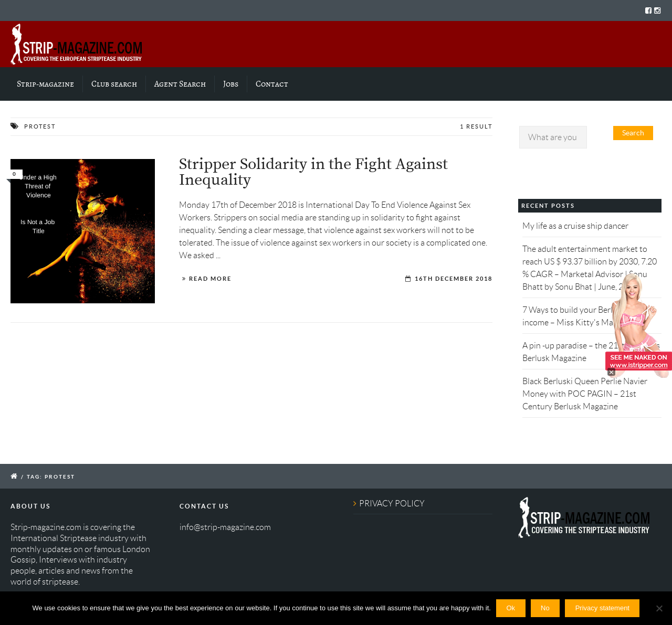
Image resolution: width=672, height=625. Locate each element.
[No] (659, 608)
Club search (114, 84)
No (545, 608)
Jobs (231, 84)
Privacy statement (602, 608)
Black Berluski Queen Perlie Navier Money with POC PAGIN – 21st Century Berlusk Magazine (585, 394)
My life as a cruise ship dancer (575, 226)
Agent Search (180, 84)
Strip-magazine (45, 84)
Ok (511, 608)
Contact (272, 84)
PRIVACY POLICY (392, 504)
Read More (210, 279)
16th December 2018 (454, 279)
